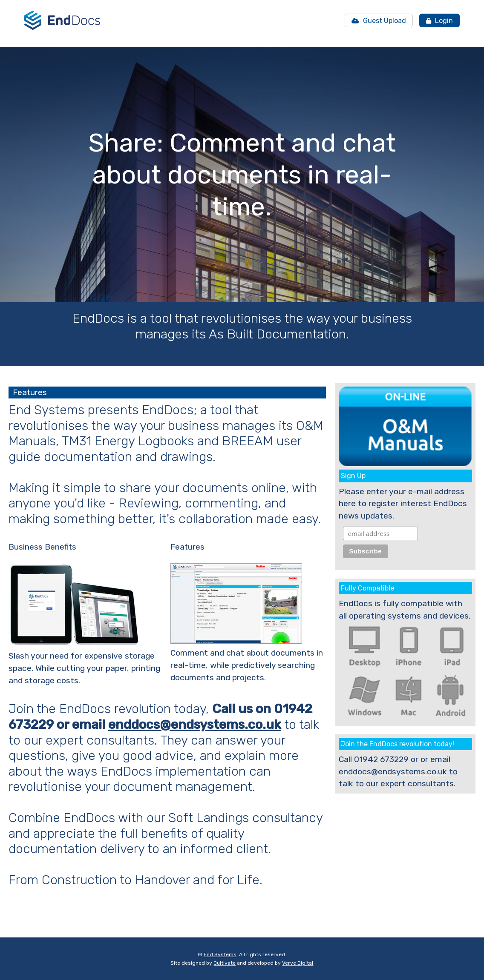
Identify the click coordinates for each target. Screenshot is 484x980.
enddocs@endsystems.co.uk (195, 725)
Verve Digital (298, 963)
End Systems (220, 954)
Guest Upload (379, 21)
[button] (228, 281)
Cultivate (225, 963)
